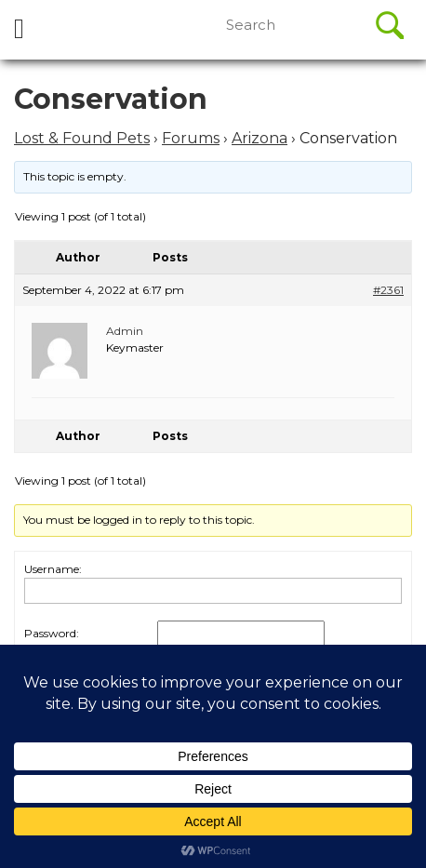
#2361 (388, 290)
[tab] (19, 30)
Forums (191, 138)
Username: (53, 569)
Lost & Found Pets (82, 138)
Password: (52, 633)
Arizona (260, 138)
